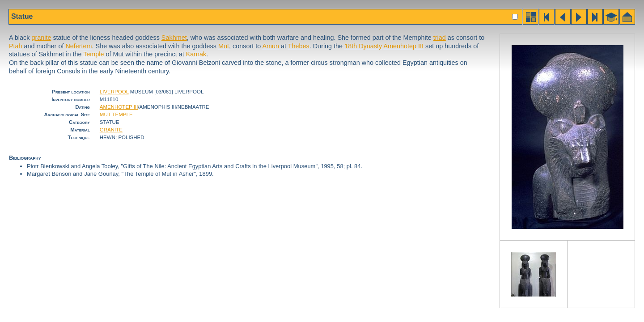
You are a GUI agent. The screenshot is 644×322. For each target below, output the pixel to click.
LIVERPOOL (114, 92)
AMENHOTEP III (119, 107)
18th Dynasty (363, 46)
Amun (271, 46)
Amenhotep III (403, 46)
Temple (93, 54)
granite (41, 38)
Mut (224, 46)
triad (440, 38)
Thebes (299, 46)
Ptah (16, 46)
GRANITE (111, 130)
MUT (105, 114)
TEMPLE (123, 114)
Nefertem (78, 46)
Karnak (196, 54)
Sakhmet (174, 38)
